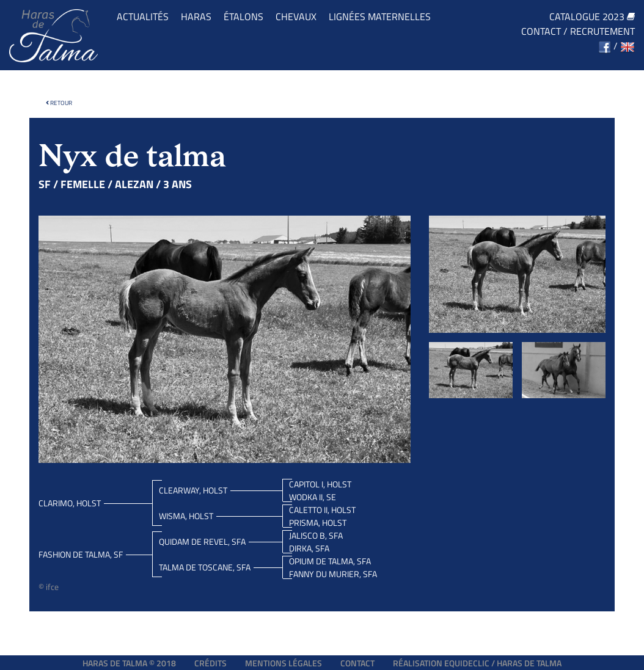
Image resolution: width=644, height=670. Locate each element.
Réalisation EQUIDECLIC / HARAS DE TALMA (477, 663)
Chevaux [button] (296, 16)
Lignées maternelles (380, 16)
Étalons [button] (243, 16)
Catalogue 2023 (592, 16)
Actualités (143, 16)
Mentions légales (284, 663)
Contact (541, 31)
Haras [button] (196, 16)
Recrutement (602, 31)
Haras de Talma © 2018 (129, 663)
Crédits (210, 663)
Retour (59, 103)
